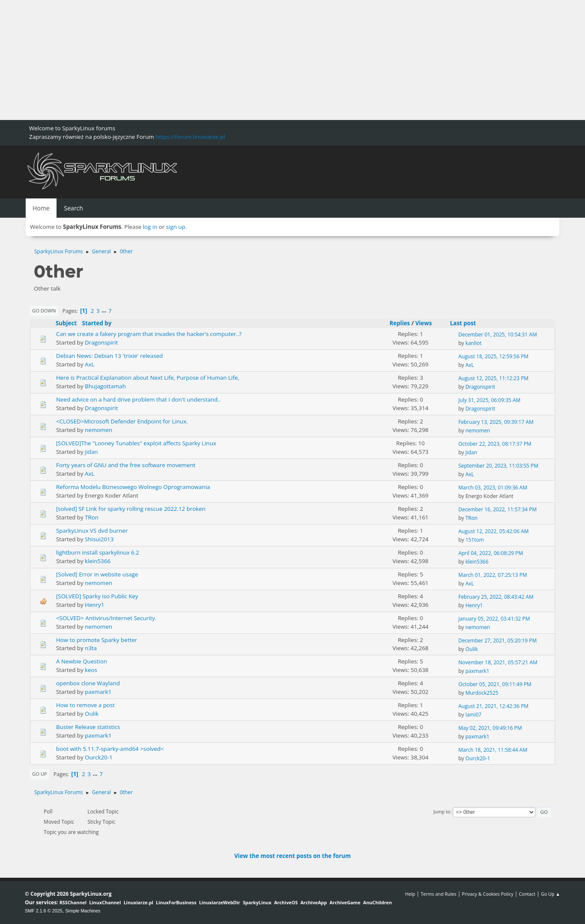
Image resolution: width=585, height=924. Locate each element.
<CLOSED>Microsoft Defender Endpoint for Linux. (122, 421)
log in (150, 227)
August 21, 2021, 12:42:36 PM (493, 706)
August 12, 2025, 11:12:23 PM (493, 378)
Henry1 (94, 605)
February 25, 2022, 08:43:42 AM (496, 597)
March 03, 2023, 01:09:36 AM (493, 487)
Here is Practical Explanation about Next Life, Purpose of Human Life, (148, 378)
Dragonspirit (101, 342)
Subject (66, 323)
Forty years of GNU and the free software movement (126, 465)
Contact (527, 894)
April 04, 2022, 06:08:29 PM (491, 553)
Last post (467, 323)
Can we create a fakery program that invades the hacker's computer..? (149, 334)
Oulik (472, 649)
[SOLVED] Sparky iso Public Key (97, 596)
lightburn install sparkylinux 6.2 (98, 552)
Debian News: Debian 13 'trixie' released (109, 356)
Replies (400, 323)
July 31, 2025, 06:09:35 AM (489, 400)
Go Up (40, 774)
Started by (97, 323)
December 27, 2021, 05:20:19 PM (497, 640)
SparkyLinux (257, 902)
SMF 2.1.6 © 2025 (44, 911)
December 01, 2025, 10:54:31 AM (498, 334)
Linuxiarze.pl (139, 902)
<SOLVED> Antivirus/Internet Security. (106, 618)
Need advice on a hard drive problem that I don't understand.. (138, 399)
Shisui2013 (99, 539)
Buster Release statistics (88, 727)
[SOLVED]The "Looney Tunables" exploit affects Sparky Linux (136, 443)
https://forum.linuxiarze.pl (190, 137)
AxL (90, 364)
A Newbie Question (82, 661)
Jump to (442, 811)
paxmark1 (478, 671)
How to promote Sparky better (97, 640)
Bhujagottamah (105, 386)
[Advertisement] (257, 60)
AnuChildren (378, 902)
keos (91, 670)
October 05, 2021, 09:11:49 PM (495, 684)
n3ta (91, 648)
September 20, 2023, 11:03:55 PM (498, 466)
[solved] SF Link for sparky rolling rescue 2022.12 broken (131, 509)
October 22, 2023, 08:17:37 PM (495, 444)
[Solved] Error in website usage (97, 574)
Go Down (44, 310)
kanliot (474, 343)
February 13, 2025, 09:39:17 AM (496, 422)
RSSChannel (73, 902)
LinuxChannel (105, 902)
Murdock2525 (482, 693)
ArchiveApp (313, 902)
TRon (92, 517)
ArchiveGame (345, 902)
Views (424, 323)
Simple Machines (83, 911)
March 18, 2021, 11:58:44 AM (493, 750)
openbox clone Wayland (88, 683)
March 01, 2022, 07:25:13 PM (493, 575)
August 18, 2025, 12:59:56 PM (493, 356)
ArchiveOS (286, 902)
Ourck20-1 (99, 757)
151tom (475, 540)
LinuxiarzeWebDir (220, 902)
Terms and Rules (439, 894)
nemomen (98, 430)
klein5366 (98, 561)
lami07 (474, 715)
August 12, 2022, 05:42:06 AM (493, 531)
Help (410, 894)
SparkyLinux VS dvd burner (92, 531)
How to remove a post (85, 705)
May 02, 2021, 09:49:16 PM (490, 728)
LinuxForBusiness (176, 902)
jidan (91, 452)
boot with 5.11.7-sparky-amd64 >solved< (110, 749)
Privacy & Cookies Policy (487, 894)
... (105, 311)
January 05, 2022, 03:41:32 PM (494, 619)
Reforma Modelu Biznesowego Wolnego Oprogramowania (133, 487)
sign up (176, 227)
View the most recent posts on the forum (292, 856)
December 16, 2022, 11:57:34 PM (497, 509)
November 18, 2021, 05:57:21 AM (498, 662)
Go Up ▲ (551, 894)
